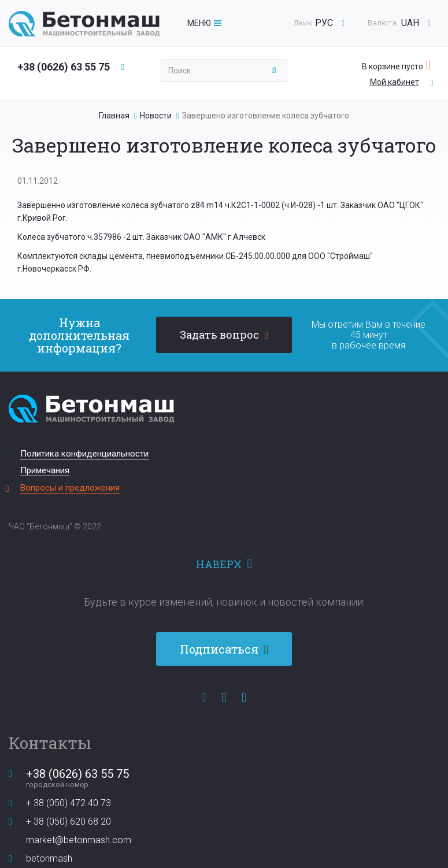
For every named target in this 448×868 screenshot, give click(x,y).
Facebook (204, 698)
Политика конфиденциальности (84, 454)
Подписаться (221, 649)
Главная (114, 116)
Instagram (244, 698)
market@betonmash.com (79, 840)
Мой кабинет (395, 82)
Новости (156, 116)
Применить (274, 71)
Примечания (45, 470)
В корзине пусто (393, 66)
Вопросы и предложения (70, 488)
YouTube (224, 698)
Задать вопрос (219, 335)
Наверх (219, 564)
